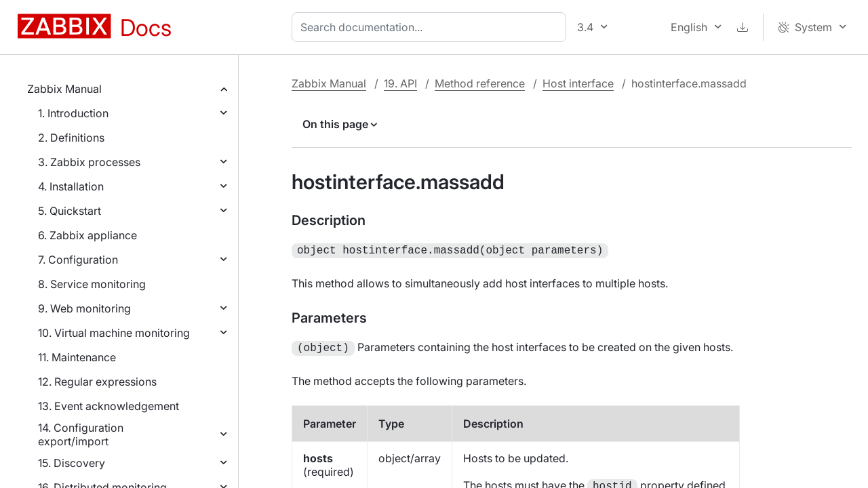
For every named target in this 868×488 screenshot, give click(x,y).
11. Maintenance (77, 357)
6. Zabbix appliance (87, 235)
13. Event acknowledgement (108, 406)
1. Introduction (73, 113)
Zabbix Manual (64, 89)
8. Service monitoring (92, 284)
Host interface (578, 83)
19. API (400, 83)
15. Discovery (72, 463)
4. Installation (71, 186)
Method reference (480, 83)
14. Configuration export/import (81, 434)
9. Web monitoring (84, 308)
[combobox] (432, 27)
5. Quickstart (70, 211)
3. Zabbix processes (89, 162)
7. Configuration (78, 260)
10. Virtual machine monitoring (114, 333)
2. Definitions (71, 138)
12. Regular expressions (97, 382)
